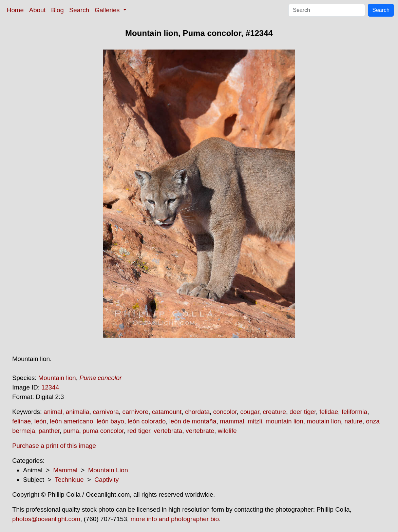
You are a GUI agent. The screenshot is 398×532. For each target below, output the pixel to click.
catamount (167, 412)
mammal (232, 421)
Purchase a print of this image (54, 446)
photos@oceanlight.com (46, 519)
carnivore (136, 412)
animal (53, 412)
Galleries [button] (108, 10)
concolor (225, 412)
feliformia (355, 412)
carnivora (106, 412)
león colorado (147, 421)
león (40, 421)
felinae (22, 421)
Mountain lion (57, 378)
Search (79, 10)
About (37, 10)
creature (274, 412)
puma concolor (103, 431)
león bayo (110, 421)
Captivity (107, 480)
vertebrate (200, 431)
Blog (58, 10)
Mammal (65, 470)
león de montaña (193, 421)
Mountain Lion (108, 470)
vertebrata (168, 431)
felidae (329, 412)
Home (15, 10)
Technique (69, 480)
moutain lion (324, 421)
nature (353, 421)
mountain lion (285, 421)
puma (71, 431)
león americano (72, 421)
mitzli (255, 421)
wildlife (227, 431)
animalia (78, 412)
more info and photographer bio (175, 519)
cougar (250, 412)
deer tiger (303, 412)
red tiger (139, 431)
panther (49, 431)
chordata (197, 412)
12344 (50, 387)
